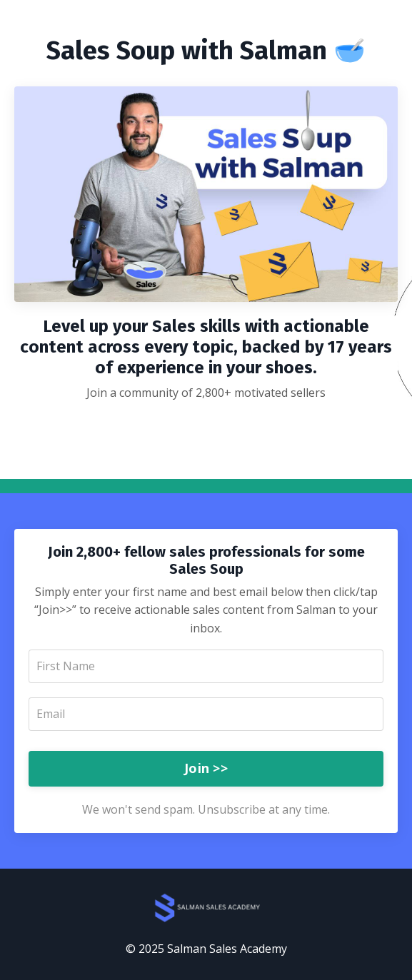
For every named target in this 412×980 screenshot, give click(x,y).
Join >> (206, 768)
